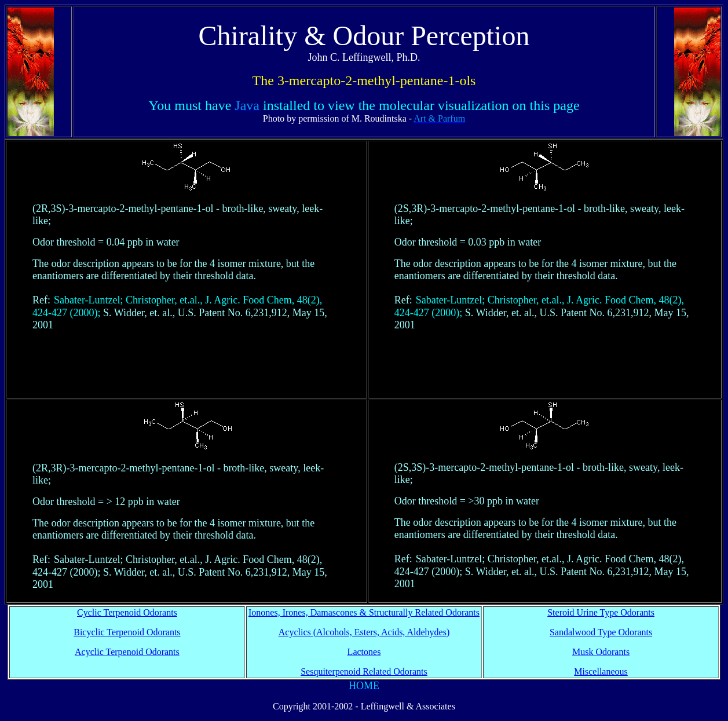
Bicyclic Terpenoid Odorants (127, 632)
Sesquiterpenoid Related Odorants (364, 671)
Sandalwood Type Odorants (601, 632)
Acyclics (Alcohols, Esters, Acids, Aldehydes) (364, 632)
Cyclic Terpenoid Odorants (127, 612)
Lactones (364, 652)
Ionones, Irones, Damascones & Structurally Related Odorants (364, 612)
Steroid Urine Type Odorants (601, 612)
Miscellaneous (601, 671)
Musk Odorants (601, 652)
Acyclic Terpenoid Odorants (127, 652)
